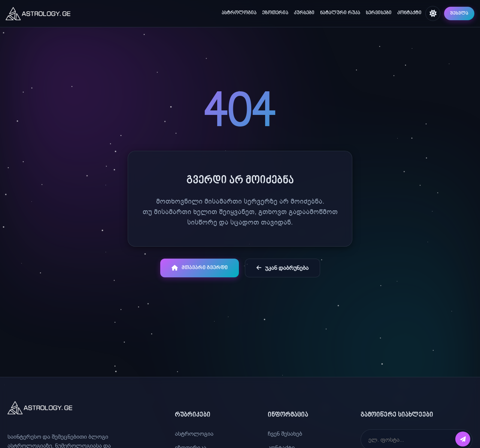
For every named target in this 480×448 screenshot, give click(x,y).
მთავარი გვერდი (200, 268)
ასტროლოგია (239, 13)
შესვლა (459, 13)
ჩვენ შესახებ (285, 434)
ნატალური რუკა (340, 13)
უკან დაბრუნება (282, 268)
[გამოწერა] (463, 439)
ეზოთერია (275, 13)
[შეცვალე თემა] (433, 13)
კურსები (304, 13)
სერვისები (379, 13)
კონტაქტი (409, 13)
